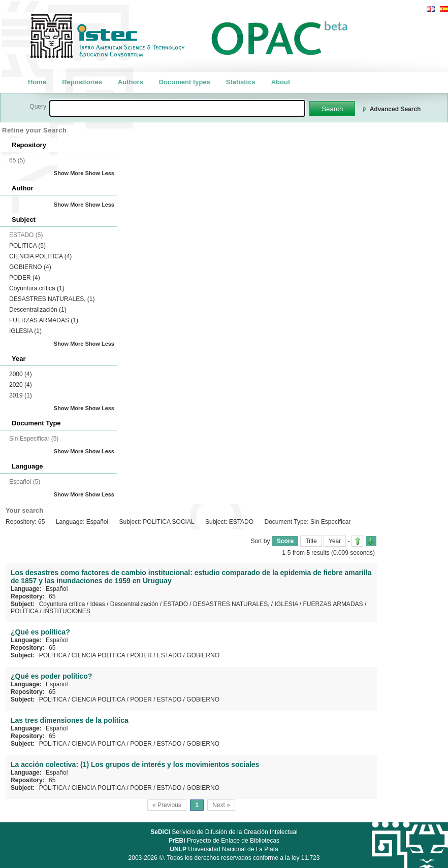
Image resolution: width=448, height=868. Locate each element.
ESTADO (176, 604)
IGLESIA (25, 331)
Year (335, 541)
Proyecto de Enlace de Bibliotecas (224, 841)
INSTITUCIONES (67, 611)
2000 (21, 374)
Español (57, 589)
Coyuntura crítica (37, 288)
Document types (185, 82)
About (281, 82)
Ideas (97, 604)
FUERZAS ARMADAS (44, 320)
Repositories (82, 82)
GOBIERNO (30, 267)
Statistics (241, 82)
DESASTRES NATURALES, (52, 299)
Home (37, 82)
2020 (21, 385)
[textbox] (177, 108)
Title (311, 541)
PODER (25, 278)
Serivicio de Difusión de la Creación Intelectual (224, 832)
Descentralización (38, 310)
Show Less (100, 173)
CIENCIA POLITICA (40, 256)
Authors (131, 82)
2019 (21, 395)
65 (52, 596)
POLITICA (27, 246)
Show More (69, 173)
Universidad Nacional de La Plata (224, 849)
